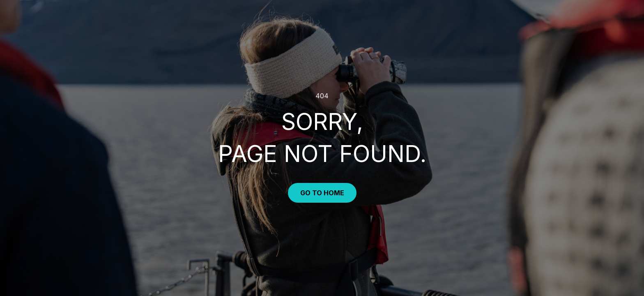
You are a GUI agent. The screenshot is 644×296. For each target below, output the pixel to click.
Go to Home (322, 193)
